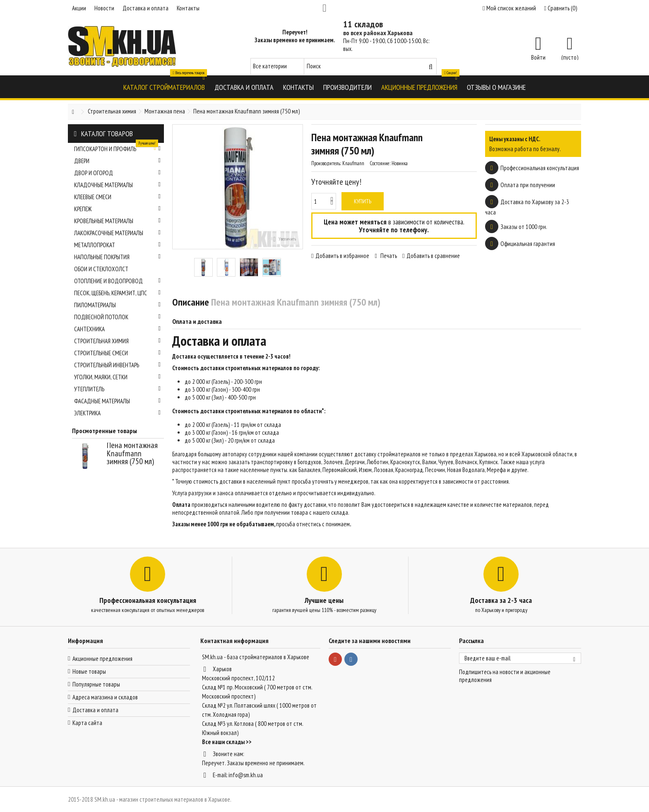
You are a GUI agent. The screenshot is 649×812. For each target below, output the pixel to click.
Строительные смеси (117, 353)
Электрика (117, 413)
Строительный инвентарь (117, 365)
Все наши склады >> (227, 742)
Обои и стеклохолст (101, 269)
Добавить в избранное (342, 256)
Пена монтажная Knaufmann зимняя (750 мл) (132, 453)
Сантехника (117, 329)
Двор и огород (117, 173)
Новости (104, 8)
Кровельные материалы (117, 221)
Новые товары (89, 671)
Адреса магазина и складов (105, 697)
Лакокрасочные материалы (117, 233)
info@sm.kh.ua (246, 775)
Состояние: (380, 163)
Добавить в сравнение (433, 256)
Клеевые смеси (117, 197)
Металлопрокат (117, 245)
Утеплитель (117, 389)
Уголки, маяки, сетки (117, 377)
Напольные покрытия (117, 257)
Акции (79, 8)
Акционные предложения (102, 659)
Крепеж (117, 209)
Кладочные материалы (117, 185)
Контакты (188, 8)
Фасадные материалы (117, 401)
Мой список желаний (509, 8)
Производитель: (326, 163)
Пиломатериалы (117, 305)
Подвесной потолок (117, 317)
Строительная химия (117, 341)
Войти (538, 57)
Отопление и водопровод (117, 281)
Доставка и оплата (145, 8)
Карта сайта (87, 723)
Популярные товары (96, 684)
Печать (388, 256)
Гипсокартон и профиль (117, 148)
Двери (117, 161)
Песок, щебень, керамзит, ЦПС (117, 293)
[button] (164, 87)
